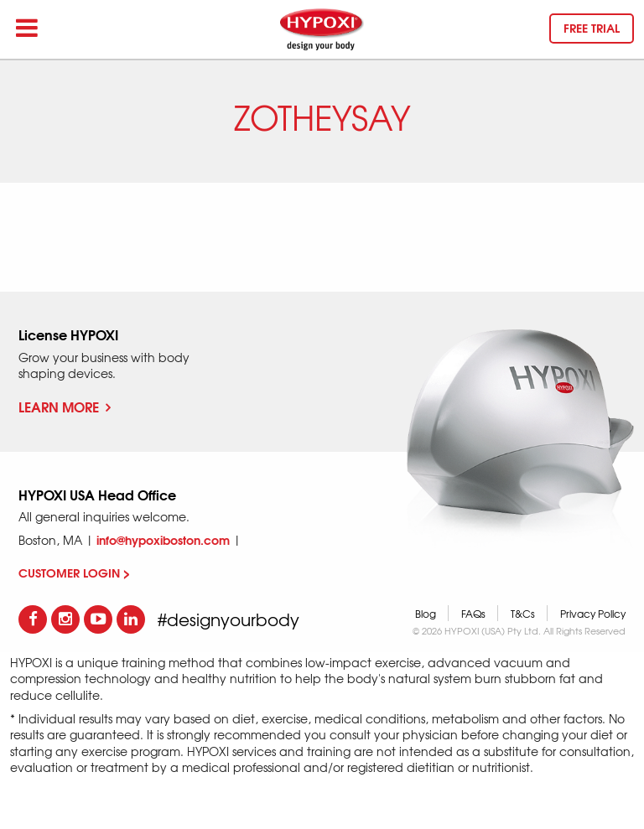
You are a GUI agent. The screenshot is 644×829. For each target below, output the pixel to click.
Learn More (65, 406)
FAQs (473, 614)
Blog (426, 614)
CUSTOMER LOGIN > (74, 573)
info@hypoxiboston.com (163, 540)
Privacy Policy (593, 614)
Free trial (592, 28)
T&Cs (523, 614)
